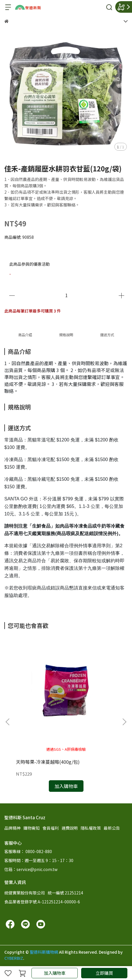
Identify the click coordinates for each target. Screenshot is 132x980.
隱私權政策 (91, 828)
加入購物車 (55, 973)
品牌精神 (12, 828)
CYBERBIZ (14, 958)
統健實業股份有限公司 (25, 893)
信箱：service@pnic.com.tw (31, 869)
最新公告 (112, 828)
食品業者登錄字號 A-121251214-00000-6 (42, 902)
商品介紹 (25, 335)
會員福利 (51, 828)
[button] (124, 722)
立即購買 (104, 973)
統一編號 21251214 (65, 893)
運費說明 (70, 828)
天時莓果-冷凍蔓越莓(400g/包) (48, 762)
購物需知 (31, 828)
